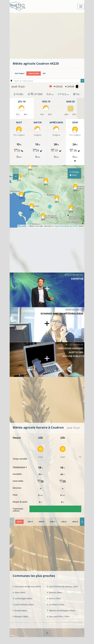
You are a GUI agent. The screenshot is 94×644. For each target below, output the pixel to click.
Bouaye (20, 616)
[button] (19, 178)
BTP (44, 73)
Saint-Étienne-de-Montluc (63, 587)
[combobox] (49, 81)
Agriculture (34, 73)
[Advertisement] (53, 36)
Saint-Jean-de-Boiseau (27, 587)
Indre (19, 592)
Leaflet (22, 226)
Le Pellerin (56, 605)
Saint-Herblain (23, 605)
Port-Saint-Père (58, 616)
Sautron (54, 592)
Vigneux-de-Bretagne (61, 611)
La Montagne (22, 598)
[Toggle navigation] (81, 7)
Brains (54, 598)
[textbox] (49, 81)
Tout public (20, 73)
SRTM (75, 226)
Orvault (20, 611)
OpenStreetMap (62, 226)
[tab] (19, 522)
